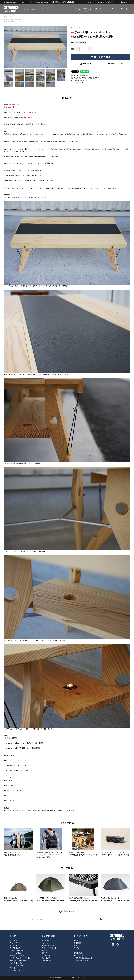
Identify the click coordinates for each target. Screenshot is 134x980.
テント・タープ (14, 940)
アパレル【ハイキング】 (49, 948)
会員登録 (101, 2)
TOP (5, 19)
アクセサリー (46, 955)
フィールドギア (47, 960)
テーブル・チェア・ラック (16, 19)
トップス (44, 950)
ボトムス (45, 953)
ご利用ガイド (113, 2)
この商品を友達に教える (81, 80)
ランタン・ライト (15, 943)
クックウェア (46, 958)
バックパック (46, 943)
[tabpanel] (36, 47)
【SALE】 (12, 21)
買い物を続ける (78, 83)
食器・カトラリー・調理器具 (18, 960)
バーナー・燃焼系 (15, 953)
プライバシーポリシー (81, 960)
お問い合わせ (125, 2)
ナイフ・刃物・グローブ (17, 965)
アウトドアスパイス (16, 970)
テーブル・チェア (15, 948)
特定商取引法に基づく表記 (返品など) (85, 78)
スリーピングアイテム (16, 950)
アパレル (12, 968)
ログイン (91, 2)
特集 (75, 945)
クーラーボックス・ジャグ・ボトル (20, 958)
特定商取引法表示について (83, 958)
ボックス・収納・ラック (17, 963)
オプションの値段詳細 (80, 75)
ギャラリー (77, 948)
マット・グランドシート (17, 955)
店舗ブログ (78, 943)
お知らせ (77, 940)
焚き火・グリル (14, 945)
